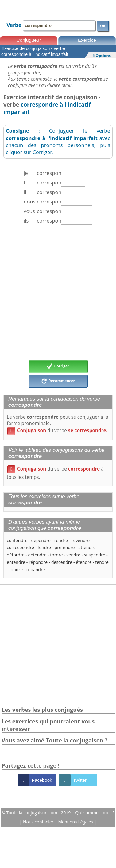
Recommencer (58, 381)
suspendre (95, 555)
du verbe (57, 430)
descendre (62, 562)
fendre (44, 547)
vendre (73, 555)
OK (103, 26)
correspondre (20, 547)
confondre (17, 540)
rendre (61, 540)
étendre (84, 562)
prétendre (65, 547)
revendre (81, 540)
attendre (87, 547)
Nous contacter (39, 822)
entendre (16, 562)
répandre (36, 570)
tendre (102, 562)
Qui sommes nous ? (95, 813)
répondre (38, 562)
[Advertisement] (58, 292)
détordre (16, 555)
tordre (56, 555)
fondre (16, 570)
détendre (37, 555)
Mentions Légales (76, 822)
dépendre (41, 540)
